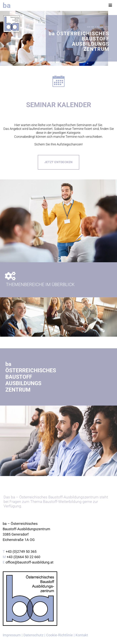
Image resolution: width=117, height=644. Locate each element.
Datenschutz (33, 635)
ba (7, 5)
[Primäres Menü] (110, 5)
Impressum (12, 635)
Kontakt (82, 635)
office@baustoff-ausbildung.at (30, 562)
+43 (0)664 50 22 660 (23, 557)
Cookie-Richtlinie (59, 635)
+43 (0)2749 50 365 (21, 552)
